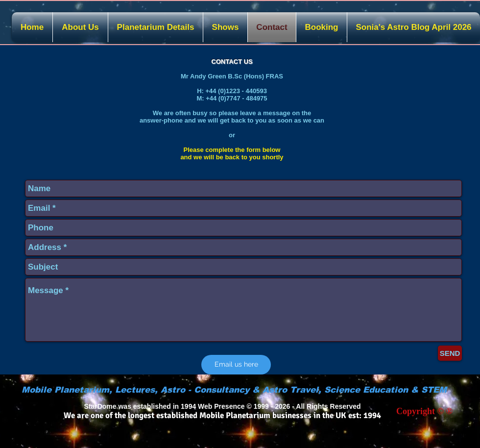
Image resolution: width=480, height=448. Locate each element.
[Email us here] (236, 365)
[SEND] (450, 353)
